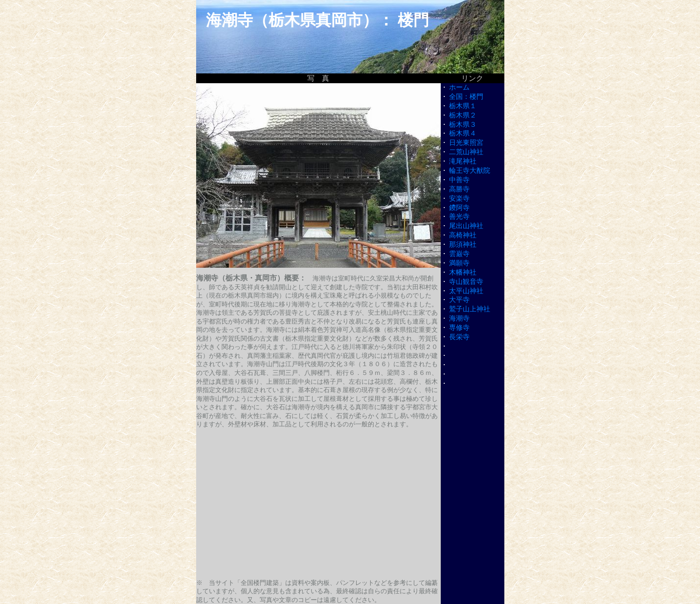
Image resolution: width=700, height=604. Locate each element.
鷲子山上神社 (470, 309)
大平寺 (459, 300)
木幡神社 (463, 272)
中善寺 (459, 180)
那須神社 (463, 244)
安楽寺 (459, 198)
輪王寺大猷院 (470, 171)
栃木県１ (463, 106)
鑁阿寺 (459, 208)
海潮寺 (459, 318)
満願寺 (459, 263)
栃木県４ (463, 133)
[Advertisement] (318, 504)
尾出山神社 (466, 226)
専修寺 (459, 328)
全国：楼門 (466, 97)
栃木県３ (463, 125)
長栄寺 (459, 337)
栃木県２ (463, 115)
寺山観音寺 (466, 282)
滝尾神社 (463, 161)
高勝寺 (459, 189)
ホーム (459, 87)
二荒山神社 (466, 152)
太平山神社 (466, 291)
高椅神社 (463, 235)
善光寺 (459, 217)
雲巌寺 (459, 254)
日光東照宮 (466, 143)
